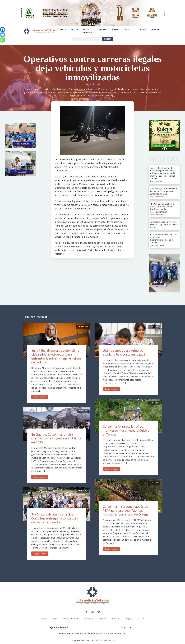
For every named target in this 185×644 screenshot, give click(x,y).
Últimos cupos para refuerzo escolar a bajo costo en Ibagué (124, 352)
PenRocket (108, 640)
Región (143, 30)
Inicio (63, 30)
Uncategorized (156, 181)
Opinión (116, 30)
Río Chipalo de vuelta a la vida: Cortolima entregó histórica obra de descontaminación (55, 518)
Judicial (155, 30)
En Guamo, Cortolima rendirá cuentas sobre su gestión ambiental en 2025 (57, 438)
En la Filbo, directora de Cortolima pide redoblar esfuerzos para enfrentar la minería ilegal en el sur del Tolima (56, 356)
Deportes (130, 30)
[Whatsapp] (3, 40)
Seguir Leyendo (40, 397)
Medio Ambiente (88, 31)
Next (177, 135)
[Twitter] (3, 35)
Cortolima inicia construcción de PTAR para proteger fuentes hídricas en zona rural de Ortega (126, 510)
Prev (152, 135)
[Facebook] (3, 30)
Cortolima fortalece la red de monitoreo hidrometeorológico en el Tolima (127, 430)
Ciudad (74, 30)
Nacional (102, 30)
